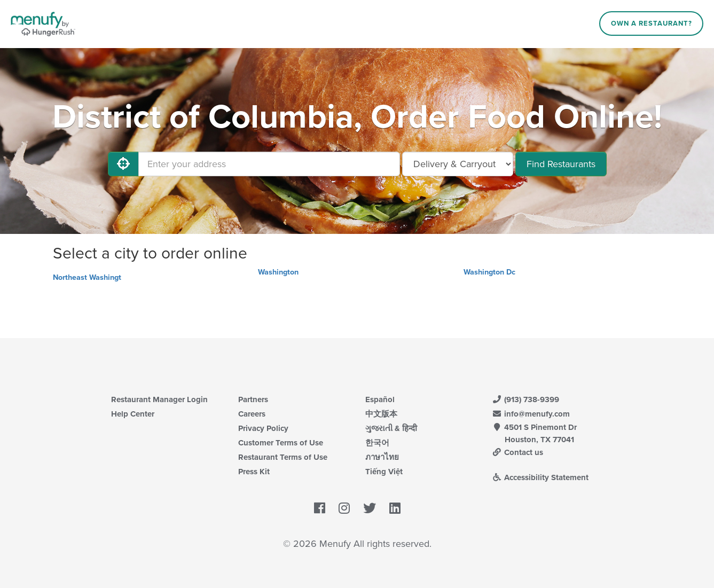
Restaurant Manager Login (159, 399)
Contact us (518, 452)
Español (380, 399)
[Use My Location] (123, 164)
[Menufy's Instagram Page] (344, 509)
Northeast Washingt (87, 277)
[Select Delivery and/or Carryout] (458, 164)
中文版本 (381, 414)
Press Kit (254, 472)
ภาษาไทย (382, 457)
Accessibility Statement (541, 477)
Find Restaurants (561, 164)
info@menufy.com (531, 414)
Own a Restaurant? (652, 23)
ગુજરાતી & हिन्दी (391, 428)
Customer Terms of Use (281, 443)
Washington (278, 272)
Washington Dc (489, 272)
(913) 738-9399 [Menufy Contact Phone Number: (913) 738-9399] (526, 399)
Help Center (133, 414)
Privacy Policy (263, 428)
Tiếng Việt (384, 472)
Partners (253, 399)
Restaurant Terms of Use (283, 457)
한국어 (377, 443)
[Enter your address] (269, 164)
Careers (252, 414)
